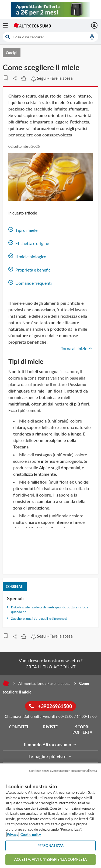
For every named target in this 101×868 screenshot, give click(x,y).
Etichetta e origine (29, 243)
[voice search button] (92, 37)
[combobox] (50, 37)
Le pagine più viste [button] (51, 756)
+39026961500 (50, 706)
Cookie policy (31, 835)
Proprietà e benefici (30, 269)
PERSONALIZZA (51, 846)
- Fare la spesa (52, 78)
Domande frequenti (30, 283)
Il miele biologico (27, 256)
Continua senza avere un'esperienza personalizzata (63, 771)
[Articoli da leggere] (6, 78)
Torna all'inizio (77, 348)
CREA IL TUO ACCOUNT (51, 667)
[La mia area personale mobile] (95, 25)
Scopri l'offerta (83, 730)
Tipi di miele (23, 230)
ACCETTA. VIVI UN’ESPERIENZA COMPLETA (50, 859)
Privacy (13, 835)
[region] (50, 816)
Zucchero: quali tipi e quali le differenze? (39, 619)
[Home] (6, 683)
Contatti (19, 727)
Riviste (50, 727)
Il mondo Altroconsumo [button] (51, 744)
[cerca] (43, 37)
